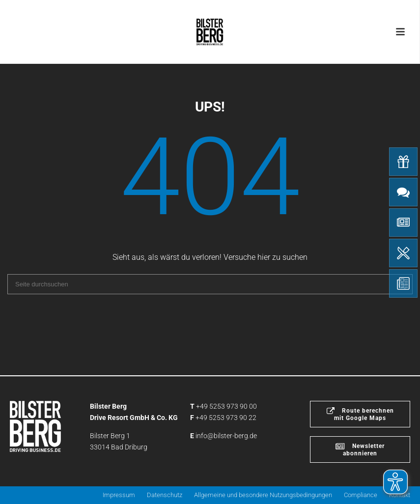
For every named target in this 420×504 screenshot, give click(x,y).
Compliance (361, 495)
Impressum (119, 495)
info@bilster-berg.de (226, 436)
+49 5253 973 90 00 (226, 406)
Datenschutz (165, 495)
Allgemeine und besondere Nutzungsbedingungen (263, 495)
